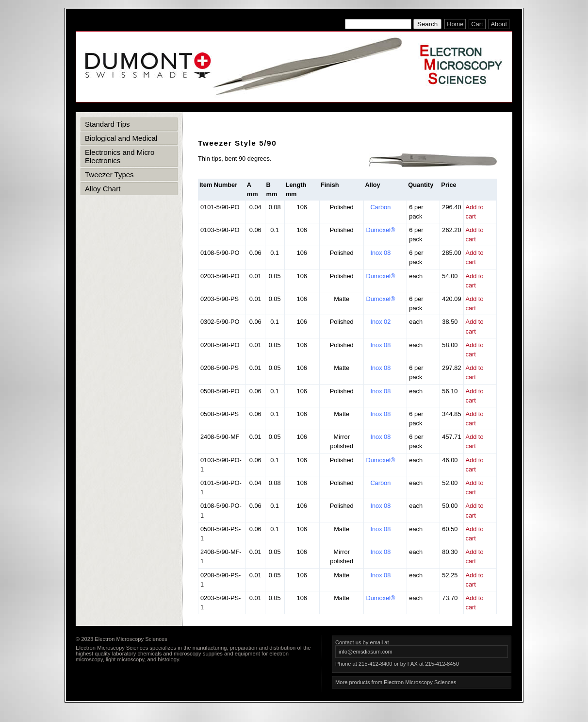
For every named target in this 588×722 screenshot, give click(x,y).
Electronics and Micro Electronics (120, 156)
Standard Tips (107, 124)
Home (455, 24)
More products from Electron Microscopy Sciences (396, 682)
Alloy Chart (103, 189)
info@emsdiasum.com (366, 652)
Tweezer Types (109, 175)
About (499, 24)
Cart (477, 24)
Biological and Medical (121, 138)
